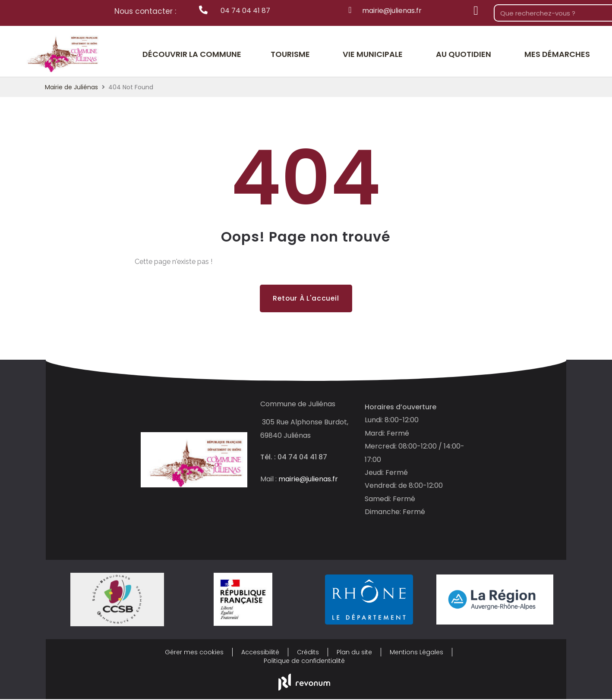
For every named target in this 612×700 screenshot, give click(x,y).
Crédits (308, 653)
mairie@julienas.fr (308, 479)
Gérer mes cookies (194, 653)
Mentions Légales (416, 653)
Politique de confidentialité (304, 662)
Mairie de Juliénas (71, 87)
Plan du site (354, 653)
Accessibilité (260, 653)
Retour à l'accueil (306, 298)
